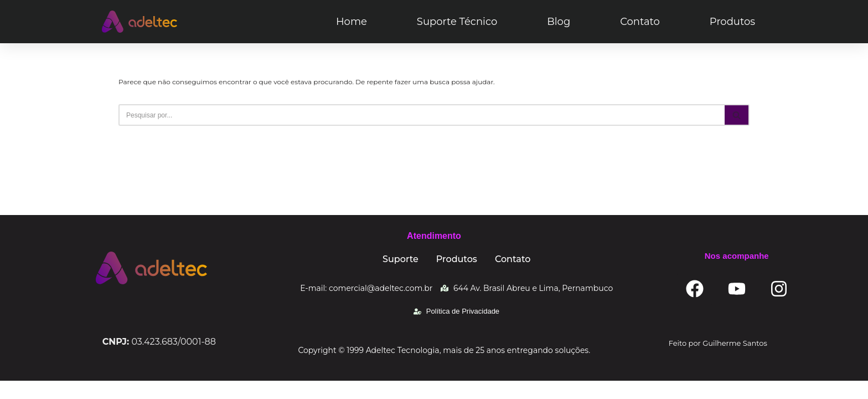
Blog (559, 22)
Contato (640, 22)
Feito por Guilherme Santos (718, 361)
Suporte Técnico (457, 22)
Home (352, 22)
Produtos (732, 22)
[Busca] (422, 115)
